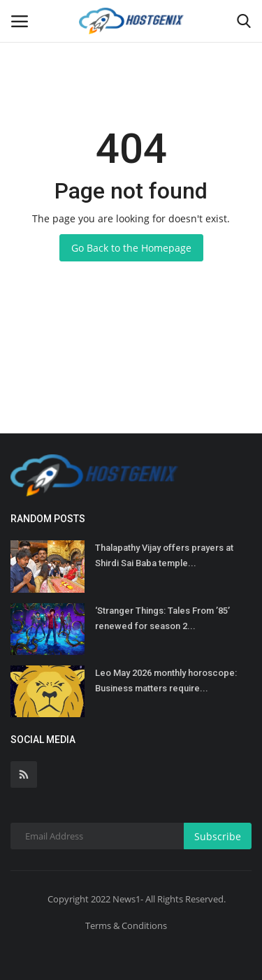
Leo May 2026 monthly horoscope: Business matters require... (166, 680)
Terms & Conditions (126, 925)
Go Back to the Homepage (131, 248)
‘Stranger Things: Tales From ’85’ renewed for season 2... (162, 618)
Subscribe (218, 836)
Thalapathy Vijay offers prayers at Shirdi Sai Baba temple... (164, 555)
